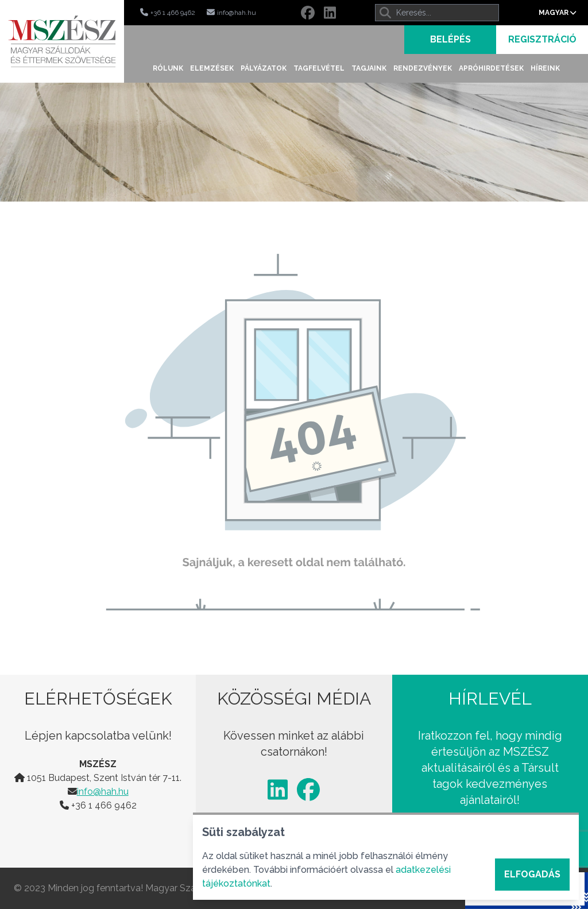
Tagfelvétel (319, 68)
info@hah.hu (103, 792)
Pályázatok (264, 68)
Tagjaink (369, 68)
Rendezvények (423, 68)
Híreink (545, 68)
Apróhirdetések (491, 68)
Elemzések (212, 68)
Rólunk (168, 68)
